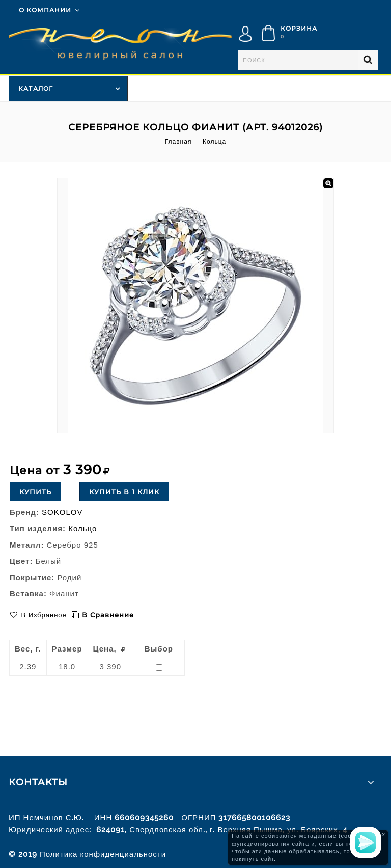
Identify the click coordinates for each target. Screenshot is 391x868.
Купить (35, 492)
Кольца (214, 142)
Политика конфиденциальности (103, 854)
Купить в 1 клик (124, 492)
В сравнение (108, 615)
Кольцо (82, 528)
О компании (45, 10)
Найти (368, 60)
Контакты (38, 782)
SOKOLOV (62, 512)
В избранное (43, 615)
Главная (178, 142)
